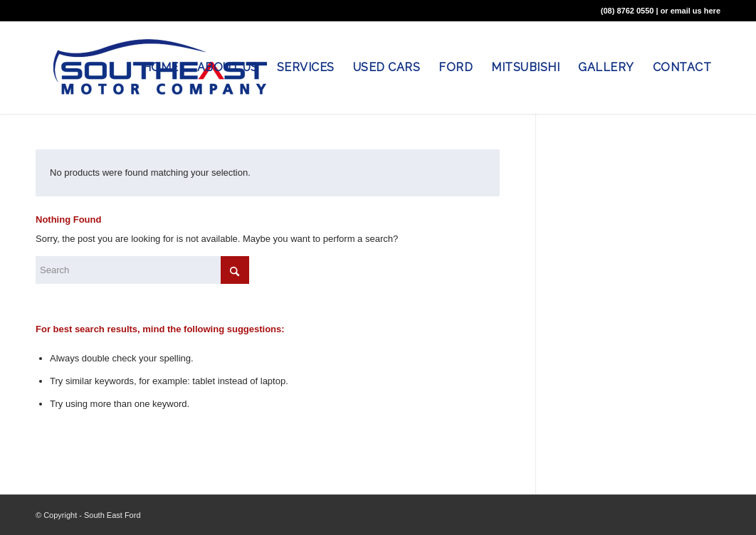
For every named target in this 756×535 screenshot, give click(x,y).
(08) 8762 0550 (628, 11)
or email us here (691, 11)
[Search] (142, 270)
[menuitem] (161, 68)
